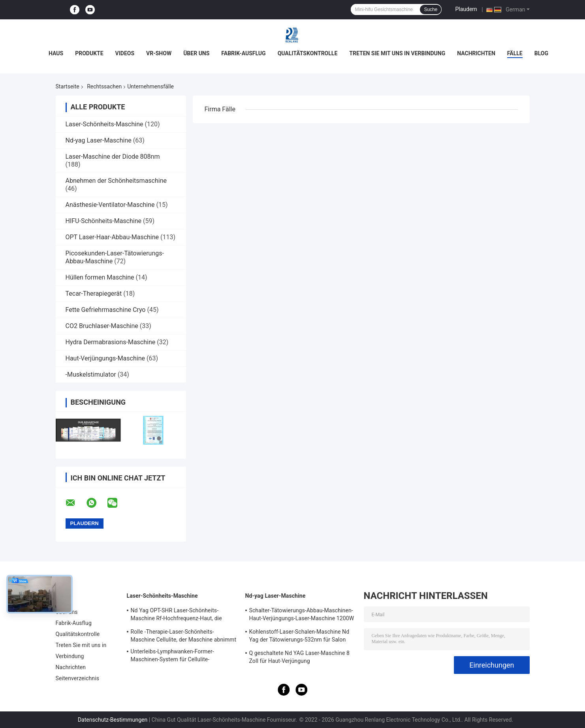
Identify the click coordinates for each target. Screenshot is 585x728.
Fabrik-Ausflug (243, 53)
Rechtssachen (104, 86)
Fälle (515, 53)
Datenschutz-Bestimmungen (113, 720)
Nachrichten (476, 53)
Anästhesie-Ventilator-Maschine (110, 205)
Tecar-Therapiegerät (94, 294)
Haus (56, 53)
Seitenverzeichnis (78, 678)
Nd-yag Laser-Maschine (99, 140)
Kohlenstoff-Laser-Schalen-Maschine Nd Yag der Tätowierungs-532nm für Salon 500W (299, 637)
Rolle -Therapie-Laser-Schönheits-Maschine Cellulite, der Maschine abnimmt (184, 636)
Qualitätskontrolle (308, 53)
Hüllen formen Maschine (100, 277)
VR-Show (159, 53)
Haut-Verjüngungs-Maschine (105, 358)
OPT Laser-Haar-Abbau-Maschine (112, 237)
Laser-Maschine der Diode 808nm (113, 157)
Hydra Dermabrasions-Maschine (111, 342)
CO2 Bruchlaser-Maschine (102, 326)
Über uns (196, 53)
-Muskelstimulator (91, 374)
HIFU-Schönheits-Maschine (103, 221)
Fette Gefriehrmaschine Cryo (106, 310)
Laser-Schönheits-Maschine (104, 124)
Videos (125, 53)
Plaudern (466, 9)
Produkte (89, 53)
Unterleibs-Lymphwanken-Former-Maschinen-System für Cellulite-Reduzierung (172, 657)
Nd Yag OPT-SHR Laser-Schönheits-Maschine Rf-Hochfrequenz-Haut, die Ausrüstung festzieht (176, 615)
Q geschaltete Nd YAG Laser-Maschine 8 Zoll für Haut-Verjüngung (299, 657)
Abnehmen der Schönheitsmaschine (116, 181)
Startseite (68, 86)
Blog (541, 53)
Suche (431, 9)
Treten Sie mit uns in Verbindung (397, 53)
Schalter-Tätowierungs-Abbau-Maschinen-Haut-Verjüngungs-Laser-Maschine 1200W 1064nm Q (302, 615)
